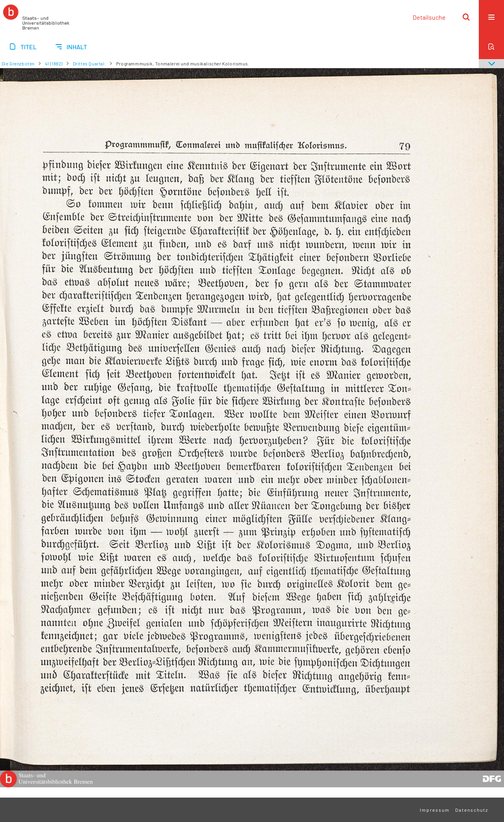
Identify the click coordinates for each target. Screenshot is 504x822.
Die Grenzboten (18, 63)
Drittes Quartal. (90, 63)
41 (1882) (54, 63)
